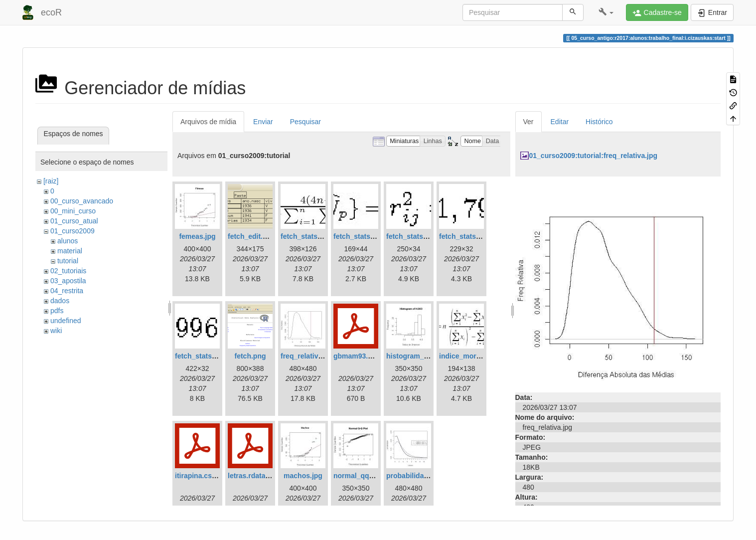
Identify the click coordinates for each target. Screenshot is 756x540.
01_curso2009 (73, 231)
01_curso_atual (74, 221)
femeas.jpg (197, 236)
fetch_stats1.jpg (307, 236)
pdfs (57, 311)
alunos (68, 241)
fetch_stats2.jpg (360, 236)
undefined (66, 321)
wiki (56, 331)
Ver (529, 122)
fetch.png (250, 356)
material (70, 251)
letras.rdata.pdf (253, 476)
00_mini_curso (73, 211)
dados (60, 301)
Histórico (599, 122)
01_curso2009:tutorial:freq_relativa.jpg (594, 156)
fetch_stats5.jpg (202, 356)
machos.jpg (303, 476)
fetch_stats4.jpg (466, 236)
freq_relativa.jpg (307, 356)
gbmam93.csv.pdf (363, 356)
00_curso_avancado (82, 201)
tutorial (68, 261)
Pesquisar (305, 122)
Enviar (263, 122)
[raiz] (51, 181)
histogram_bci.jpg (416, 356)
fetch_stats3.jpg (413, 236)
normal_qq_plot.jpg (366, 476)
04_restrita (67, 291)
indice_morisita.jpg (471, 356)
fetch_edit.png (252, 236)
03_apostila (68, 281)
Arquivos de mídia (208, 122)
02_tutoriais (68, 271)
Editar (560, 122)
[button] (606, 12)
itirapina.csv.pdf (201, 476)
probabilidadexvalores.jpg (430, 476)
